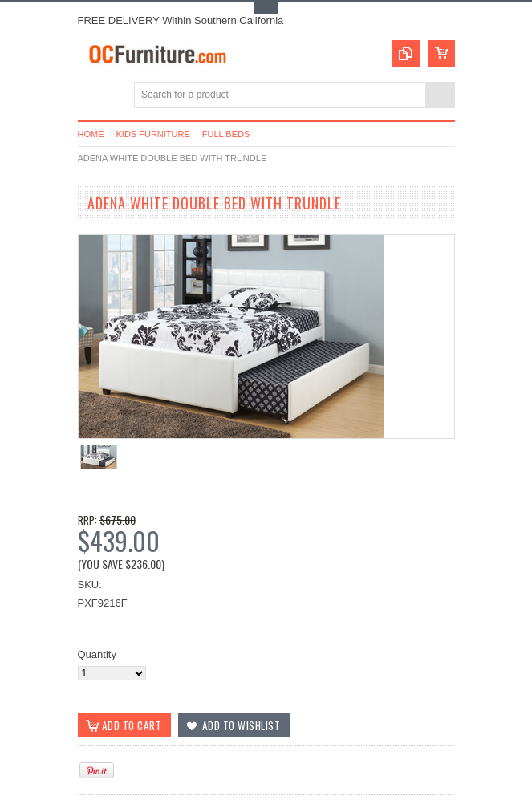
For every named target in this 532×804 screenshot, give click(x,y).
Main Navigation (92, 96)
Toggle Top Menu (266, 8)
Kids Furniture (153, 134)
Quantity (97, 654)
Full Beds (226, 134)
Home (91, 134)
